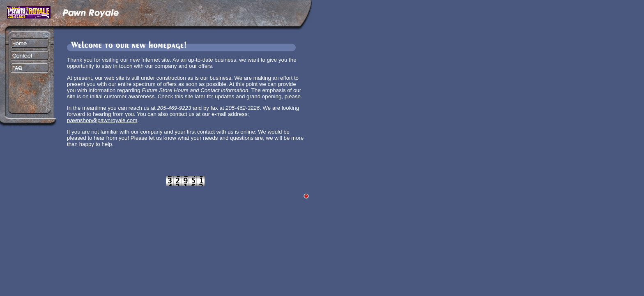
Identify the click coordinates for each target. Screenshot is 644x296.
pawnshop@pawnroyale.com (102, 120)
